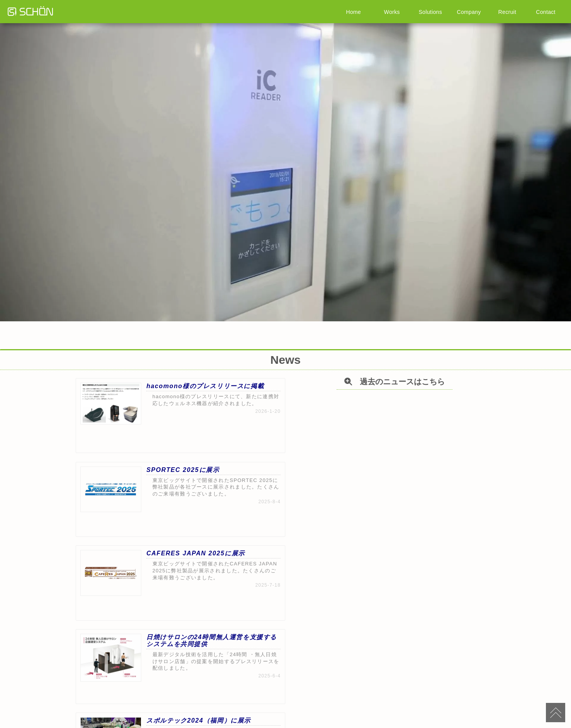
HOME (137, 692)
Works (392, 12)
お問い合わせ (434, 692)
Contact (546, 12)
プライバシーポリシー (348, 692)
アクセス (392, 692)
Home (353, 12)
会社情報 (263, 692)
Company (469, 12)
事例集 (221, 692)
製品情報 (179, 692)
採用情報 (304, 692)
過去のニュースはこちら (293, 632)
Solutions (430, 12)
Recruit (507, 12)
